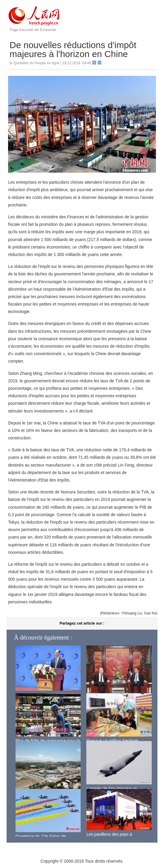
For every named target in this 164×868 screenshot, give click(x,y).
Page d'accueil (21, 30)
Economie (48, 30)
